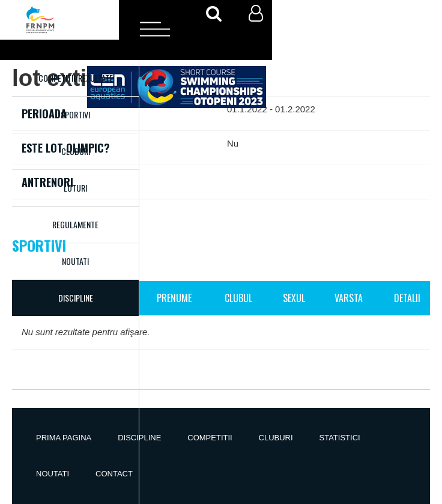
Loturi (75, 188)
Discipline (139, 438)
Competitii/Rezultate (76, 78)
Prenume (174, 298)
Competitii (210, 438)
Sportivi (75, 114)
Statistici (340, 438)
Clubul (238, 298)
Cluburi (76, 151)
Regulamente (75, 224)
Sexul (294, 298)
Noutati (75, 261)
